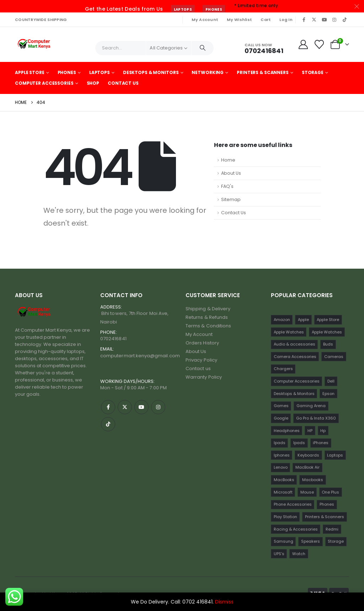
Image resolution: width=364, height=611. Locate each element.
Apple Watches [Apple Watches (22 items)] (289, 332)
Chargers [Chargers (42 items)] (283, 369)
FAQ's (227, 186)
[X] (314, 20)
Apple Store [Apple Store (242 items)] (328, 320)
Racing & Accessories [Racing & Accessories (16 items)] (296, 529)
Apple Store (30, 72)
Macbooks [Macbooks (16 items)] (313, 480)
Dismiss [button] (224, 602)
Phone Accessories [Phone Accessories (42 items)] (293, 504)
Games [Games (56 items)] (281, 406)
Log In (286, 20)
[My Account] (303, 44)
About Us (231, 173)
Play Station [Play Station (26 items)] (285, 517)
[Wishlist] (319, 44)
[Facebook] (304, 20)
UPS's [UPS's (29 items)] (279, 554)
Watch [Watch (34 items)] (299, 554)
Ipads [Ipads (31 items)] (299, 443)
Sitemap (231, 199)
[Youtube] (324, 20)
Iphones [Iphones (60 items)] (282, 455)
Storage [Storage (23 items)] (336, 541)
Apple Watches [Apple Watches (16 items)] (327, 332)
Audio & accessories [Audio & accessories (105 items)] (295, 344)
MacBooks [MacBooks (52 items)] (284, 480)
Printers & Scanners (263, 72)
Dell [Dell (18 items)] (331, 381)
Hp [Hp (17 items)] (323, 431)
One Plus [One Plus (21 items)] (330, 492)
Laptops (183, 9)
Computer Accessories (44, 83)
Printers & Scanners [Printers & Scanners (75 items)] (325, 517)
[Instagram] (334, 20)
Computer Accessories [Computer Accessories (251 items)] (297, 381)
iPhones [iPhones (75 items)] (321, 443)
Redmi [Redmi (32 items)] (332, 529)
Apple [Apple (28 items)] (303, 320)
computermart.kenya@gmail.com (140, 356)
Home (228, 160)
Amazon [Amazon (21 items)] (282, 320)
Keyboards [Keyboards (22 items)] (308, 455)
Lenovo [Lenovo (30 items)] (281, 467)
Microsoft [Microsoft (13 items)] (283, 492)
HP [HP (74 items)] (310, 431)
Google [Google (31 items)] (281, 418)
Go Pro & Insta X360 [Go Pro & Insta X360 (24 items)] (316, 418)
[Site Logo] (35, 44)
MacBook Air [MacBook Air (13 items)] (307, 467)
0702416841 (113, 339)
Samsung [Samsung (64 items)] (283, 541)
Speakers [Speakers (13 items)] (311, 541)
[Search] (203, 48)
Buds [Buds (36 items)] (328, 344)
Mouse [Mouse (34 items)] (307, 492)
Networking (208, 72)
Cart (266, 20)
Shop (93, 83)
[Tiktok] (344, 20)
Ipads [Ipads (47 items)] (280, 443)
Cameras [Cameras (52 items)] (334, 357)
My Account (205, 20)
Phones (214, 9)
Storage (313, 72)
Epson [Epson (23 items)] (328, 394)
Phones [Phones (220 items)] (327, 504)
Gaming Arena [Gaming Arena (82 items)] (311, 406)
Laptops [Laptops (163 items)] (335, 455)
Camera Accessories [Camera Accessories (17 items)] (295, 357)
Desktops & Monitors (151, 72)
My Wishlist (239, 20)
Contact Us (123, 83)
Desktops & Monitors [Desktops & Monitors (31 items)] (294, 394)
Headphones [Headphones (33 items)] (287, 431)
